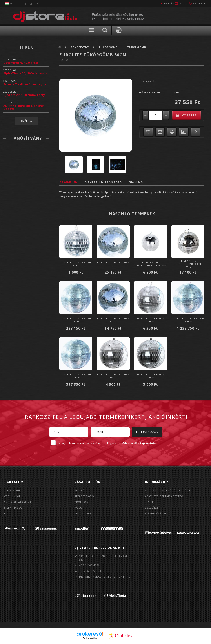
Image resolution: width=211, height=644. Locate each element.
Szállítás (152, 508)
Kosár (79, 508)
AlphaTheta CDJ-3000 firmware (25, 73)
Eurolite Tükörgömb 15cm (113, 376)
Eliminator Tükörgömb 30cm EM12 (188, 264)
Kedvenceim (83, 514)
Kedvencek (197, 4)
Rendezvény (80, 47)
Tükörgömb (109, 47)
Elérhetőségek (156, 514)
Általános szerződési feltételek (170, 490)
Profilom (82, 502)
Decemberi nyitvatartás (21, 63)
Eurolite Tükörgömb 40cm (113, 264)
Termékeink (13, 490)
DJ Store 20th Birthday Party (24, 95)
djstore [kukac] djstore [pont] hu (105, 577)
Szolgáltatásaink (18, 502)
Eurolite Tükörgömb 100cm (76, 376)
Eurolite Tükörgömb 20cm (151, 320)
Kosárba (190, 115)
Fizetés (150, 502)
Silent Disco (13, 508)
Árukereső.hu (90, 639)
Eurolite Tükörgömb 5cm (76, 264)
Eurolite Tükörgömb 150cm (188, 320)
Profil (176, 4)
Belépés (156, 4)
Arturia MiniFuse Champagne (25, 84)
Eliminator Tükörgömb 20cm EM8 (151, 264)
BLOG (8, 514)
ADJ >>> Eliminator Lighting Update (24, 107)
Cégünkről (13, 496)
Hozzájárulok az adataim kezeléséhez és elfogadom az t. (107, 443)
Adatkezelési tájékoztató (165, 496)
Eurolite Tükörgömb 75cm (76, 320)
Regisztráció (84, 496)
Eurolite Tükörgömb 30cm (113, 320)
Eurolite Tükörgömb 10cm (151, 376)
